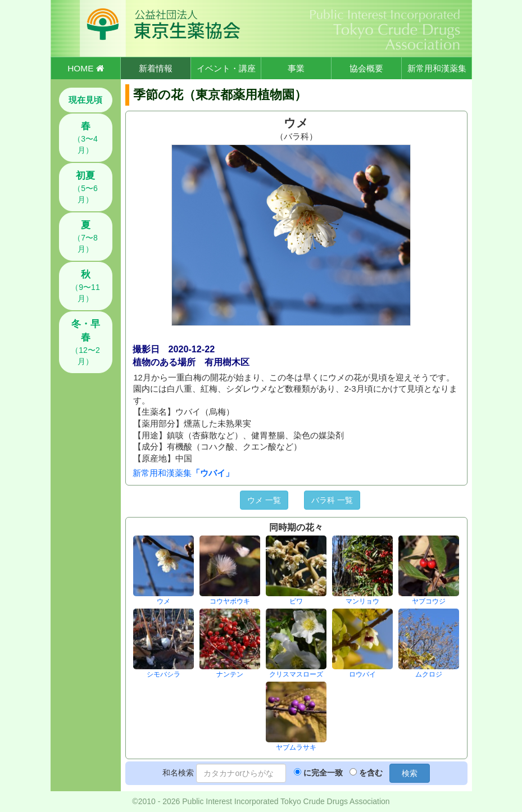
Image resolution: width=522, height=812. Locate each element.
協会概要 (366, 68)
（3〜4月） (85, 138)
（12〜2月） (85, 342)
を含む (371, 773)
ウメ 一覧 (264, 500)
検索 (410, 773)
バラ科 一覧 (332, 500)
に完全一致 (323, 773)
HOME (85, 68)
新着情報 (156, 68)
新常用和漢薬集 (437, 68)
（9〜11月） (85, 286)
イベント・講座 (226, 68)
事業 (296, 68)
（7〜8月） (85, 237)
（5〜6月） (85, 187)
